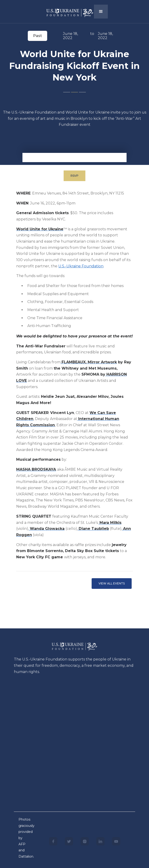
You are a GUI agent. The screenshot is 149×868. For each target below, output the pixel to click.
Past (37, 36)
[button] (101, 12)
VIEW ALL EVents (112, 583)
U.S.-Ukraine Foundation (81, 266)
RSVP (74, 176)
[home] (66, 11)
